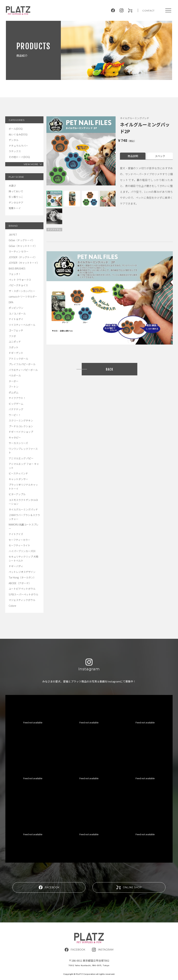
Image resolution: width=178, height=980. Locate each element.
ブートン (14, 387)
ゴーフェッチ (16, 330)
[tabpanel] (81, 151)
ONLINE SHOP (129, 887)
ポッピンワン (16, 308)
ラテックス (15, 151)
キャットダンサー (18, 479)
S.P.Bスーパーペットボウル (23, 594)
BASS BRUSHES (17, 268)
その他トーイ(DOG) (19, 157)
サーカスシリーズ (18, 443)
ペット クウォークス (20, 280)
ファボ (12, 336)
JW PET (13, 235)
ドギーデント (16, 353)
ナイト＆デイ (16, 319)
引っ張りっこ (16, 197)
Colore (12, 606)
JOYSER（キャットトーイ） (24, 263)
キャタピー (15, 437)
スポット (14, 347)
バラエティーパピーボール (23, 370)
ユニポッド (15, 342)
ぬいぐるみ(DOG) (18, 134)
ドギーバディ (16, 566)
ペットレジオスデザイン (22, 572)
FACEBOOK (49, 887)
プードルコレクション (21, 426)
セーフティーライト (19, 545)
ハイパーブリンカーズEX (22, 551)
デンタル (14, 140)
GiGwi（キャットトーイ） (23, 246)
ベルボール (15, 375)
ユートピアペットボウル (22, 589)
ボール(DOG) (16, 129)
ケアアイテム (54, 229)
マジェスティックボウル (22, 600)
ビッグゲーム (16, 404)
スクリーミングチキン (21, 420)
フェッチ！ (15, 274)
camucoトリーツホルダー (23, 296)
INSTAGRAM (103, 950)
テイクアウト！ (17, 398)
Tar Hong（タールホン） (22, 577)
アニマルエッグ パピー (21, 458)
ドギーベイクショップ (21, 432)
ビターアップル (17, 494)
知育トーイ (15, 208)
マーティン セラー (19, 251)
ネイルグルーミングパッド (23, 509)
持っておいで (16, 191)
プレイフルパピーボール (22, 364)
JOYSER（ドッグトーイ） (23, 257)
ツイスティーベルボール (22, 325)
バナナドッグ (16, 409)
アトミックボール (18, 359)
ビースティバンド (18, 473)
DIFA (11, 302)
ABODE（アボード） (20, 583)
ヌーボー (14, 381)
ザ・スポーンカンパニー (22, 291)
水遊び (12, 186)
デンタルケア (16, 203)
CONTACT (148, 11)
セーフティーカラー (19, 540)
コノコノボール (17, 313)
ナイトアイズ (16, 534)
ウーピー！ (15, 415)
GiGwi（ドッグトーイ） (22, 240)
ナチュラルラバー (18, 146)
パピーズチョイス (18, 285)
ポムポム (14, 392)
